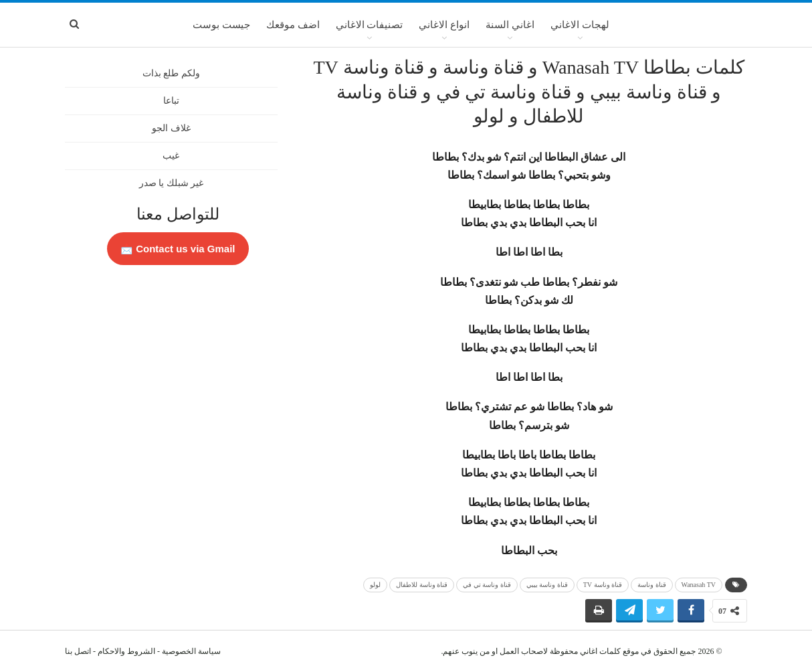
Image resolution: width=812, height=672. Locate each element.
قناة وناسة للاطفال (422, 585)
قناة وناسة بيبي (547, 585)
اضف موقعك (293, 25)
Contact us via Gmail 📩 (178, 249)
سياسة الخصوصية (191, 651)
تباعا (171, 101)
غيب (171, 156)
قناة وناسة (652, 585)
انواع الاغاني (444, 25)
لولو (375, 585)
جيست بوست (221, 25)
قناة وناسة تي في (487, 585)
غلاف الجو (171, 128)
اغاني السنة (510, 25)
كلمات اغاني (600, 651)
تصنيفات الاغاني (370, 25)
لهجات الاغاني (580, 25)
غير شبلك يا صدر (172, 183)
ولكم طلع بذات (171, 73)
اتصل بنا (78, 651)
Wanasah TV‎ (699, 585)
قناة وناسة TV (603, 585)
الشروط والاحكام (126, 651)
